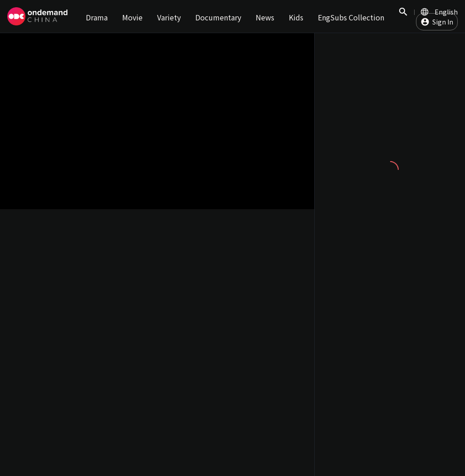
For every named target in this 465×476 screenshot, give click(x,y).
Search (403, 17)
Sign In (443, 22)
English (446, 12)
